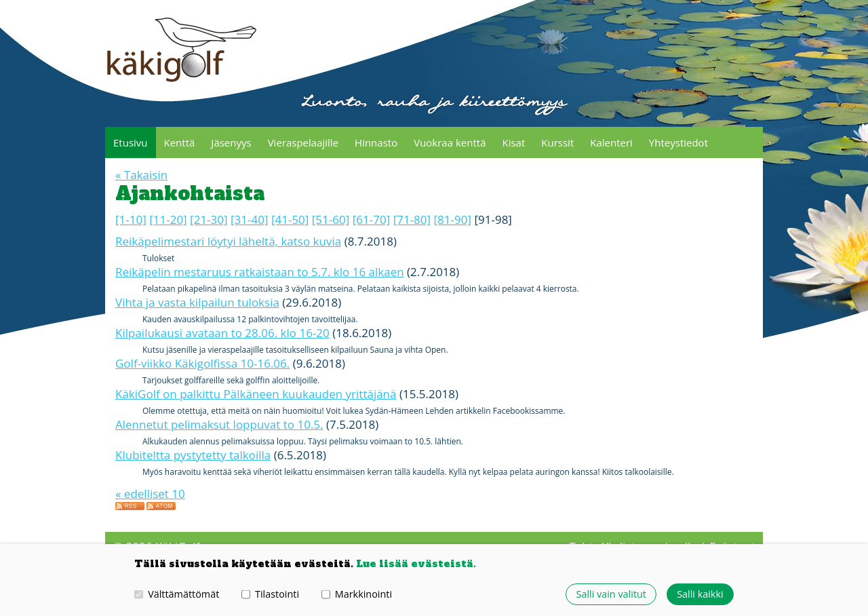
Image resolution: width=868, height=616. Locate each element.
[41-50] (290, 247)
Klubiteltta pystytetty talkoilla (193, 482)
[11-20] (168, 247)
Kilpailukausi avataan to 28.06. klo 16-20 (222, 360)
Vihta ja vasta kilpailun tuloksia (197, 329)
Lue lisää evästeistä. (416, 564)
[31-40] (249, 247)
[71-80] (412, 247)
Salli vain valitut (611, 594)
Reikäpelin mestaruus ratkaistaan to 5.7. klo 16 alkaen (260, 299)
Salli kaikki (700, 594)
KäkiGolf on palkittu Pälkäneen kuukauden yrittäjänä (256, 421)
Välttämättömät (177, 594)
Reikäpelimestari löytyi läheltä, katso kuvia (228, 268)
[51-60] (331, 247)
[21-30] (209, 247)
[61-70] (371, 247)
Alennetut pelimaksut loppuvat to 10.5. (219, 451)
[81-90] (453, 247)
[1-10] (131, 247)
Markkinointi (357, 594)
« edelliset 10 (150, 521)
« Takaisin (141, 202)
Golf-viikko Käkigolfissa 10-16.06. (202, 390)
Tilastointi (270, 594)
